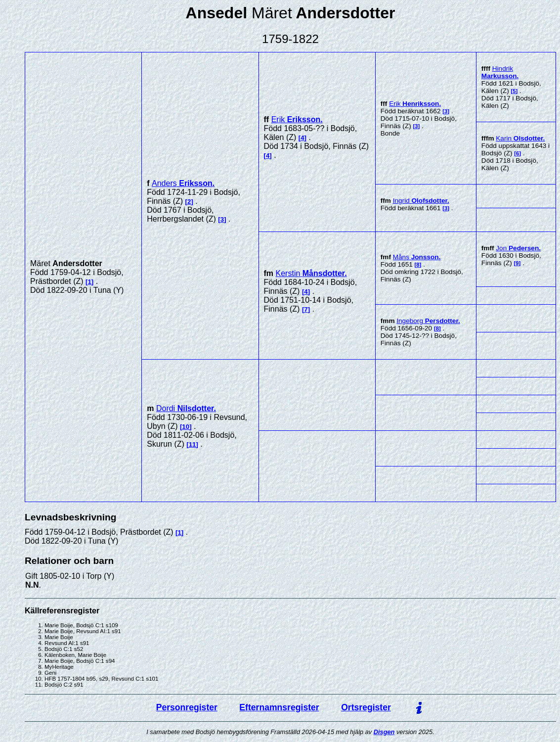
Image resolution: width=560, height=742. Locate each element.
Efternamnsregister (279, 707)
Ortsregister (366, 707)
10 (186, 427)
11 (193, 444)
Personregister (187, 707)
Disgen (384, 732)
